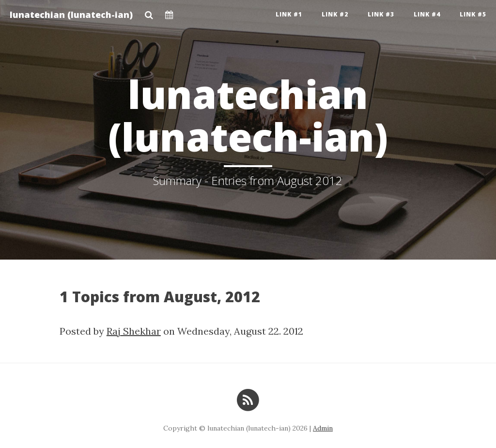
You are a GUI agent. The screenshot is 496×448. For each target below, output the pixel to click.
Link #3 (381, 14)
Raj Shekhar (134, 331)
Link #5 (473, 14)
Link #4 (427, 14)
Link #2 (335, 14)
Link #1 (289, 14)
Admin (323, 428)
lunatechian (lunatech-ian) (71, 15)
